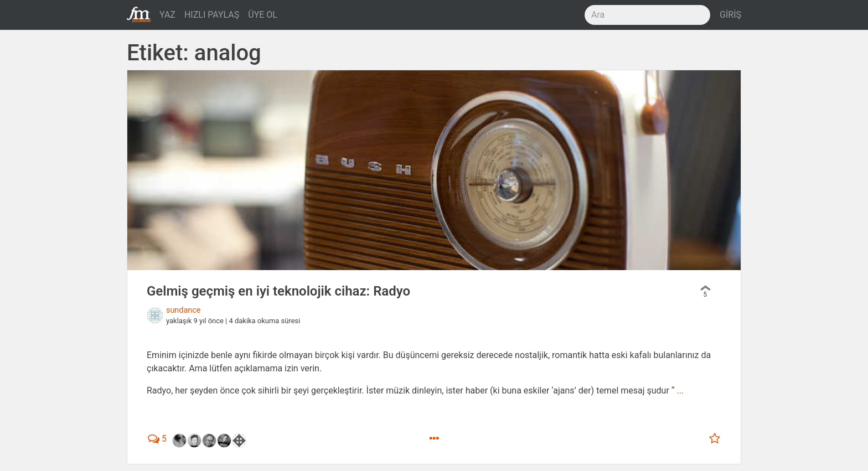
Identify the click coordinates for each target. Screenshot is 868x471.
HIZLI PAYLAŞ (212, 15)
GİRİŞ (730, 15)
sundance (183, 310)
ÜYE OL (263, 15)
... (680, 390)
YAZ (167, 15)
